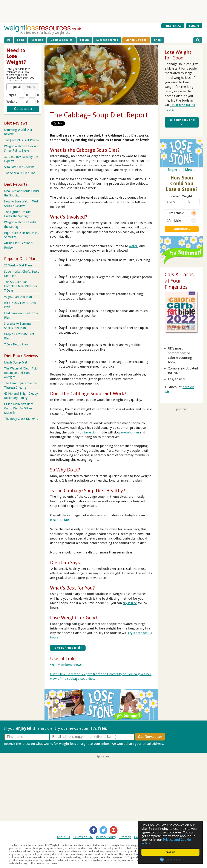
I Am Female (182, 213)
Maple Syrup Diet (16, 362)
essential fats (60, 520)
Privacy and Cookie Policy (166, 841)
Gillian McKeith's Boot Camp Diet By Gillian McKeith (19, 408)
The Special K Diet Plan (20, 173)
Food (21, 40)
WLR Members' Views (66, 665)
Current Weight (182, 196)
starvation (90, 432)
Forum (84, 40)
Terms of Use (83, 837)
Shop (157, 40)
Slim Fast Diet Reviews (19, 167)
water (133, 246)
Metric (190, 170)
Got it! (170, 852)
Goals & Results (61, 40)
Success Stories (107, 40)
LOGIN (194, 26)
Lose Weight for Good (74, 618)
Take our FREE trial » (68, 648)
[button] (15, 87)
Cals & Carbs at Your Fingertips (179, 281)
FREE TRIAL (173, 26)
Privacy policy (175, 744)
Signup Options (136, 40)
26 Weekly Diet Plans (18, 265)
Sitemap (125, 837)
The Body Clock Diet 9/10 (21, 419)
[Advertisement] (104, 11)
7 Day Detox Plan (16, 344)
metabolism (130, 432)
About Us (63, 837)
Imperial (175, 170)
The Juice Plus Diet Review (22, 140)
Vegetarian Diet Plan (18, 297)
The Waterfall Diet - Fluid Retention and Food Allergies (21, 373)
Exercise (37, 40)
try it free (130, 603)
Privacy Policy (106, 837)
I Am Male (182, 221)
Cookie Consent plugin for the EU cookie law (170, 860)
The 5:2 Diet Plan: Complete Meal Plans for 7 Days (21, 286)
